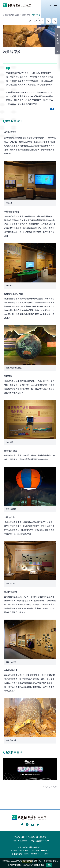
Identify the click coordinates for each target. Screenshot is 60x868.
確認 (49, 865)
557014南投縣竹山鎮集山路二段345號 (30, 837)
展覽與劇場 (26, 15)
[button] (41, 21)
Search (50, 5)
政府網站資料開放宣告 (19, 851)
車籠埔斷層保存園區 (17, 5)
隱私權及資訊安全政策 (41, 851)
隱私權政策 (40, 865)
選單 (56, 5)
